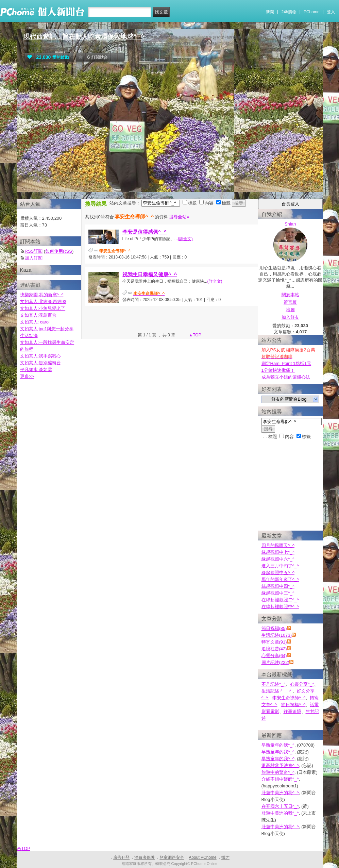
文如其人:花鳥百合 (38, 315)
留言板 (290, 302)
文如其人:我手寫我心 (41, 356)
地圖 (290, 310)
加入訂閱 (34, 258)
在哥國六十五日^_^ (280, 806)
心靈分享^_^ (302, 684)
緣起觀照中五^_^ (278, 573)
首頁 (24, 194)
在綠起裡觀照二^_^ (280, 600)
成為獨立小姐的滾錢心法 (286, 377)
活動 (38, 194)
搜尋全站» (179, 217)
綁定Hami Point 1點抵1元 (286, 363)
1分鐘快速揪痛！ (278, 370)
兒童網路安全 (172, 857)
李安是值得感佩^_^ (145, 232)
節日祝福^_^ (293, 705)
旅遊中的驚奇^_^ (278, 772)
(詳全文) (185, 239)
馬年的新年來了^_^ (280, 579)
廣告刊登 (121, 857)
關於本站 (290, 295)
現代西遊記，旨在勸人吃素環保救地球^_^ (84, 37)
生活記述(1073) (277, 635)
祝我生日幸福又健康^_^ (150, 274)
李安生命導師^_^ (289, 698)
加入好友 (290, 317)
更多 (27, 376)
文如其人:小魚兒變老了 (43, 308)
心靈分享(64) (274, 656)
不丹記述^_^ (274, 684)
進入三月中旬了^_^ (280, 566)
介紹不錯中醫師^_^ (280, 779)
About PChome (202, 857)
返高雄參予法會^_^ (280, 765)
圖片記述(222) (275, 662)
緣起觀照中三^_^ (278, 593)
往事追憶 (292, 711)
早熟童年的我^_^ (278, 745)
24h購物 (289, 12)
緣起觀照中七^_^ (278, 552)
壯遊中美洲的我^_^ (280, 793)
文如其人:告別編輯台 (41, 363)
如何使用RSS (59, 251)
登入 (331, 12)
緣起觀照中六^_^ (278, 559)
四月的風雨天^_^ (278, 545)
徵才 (225, 857)
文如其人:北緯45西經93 (43, 302)
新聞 (270, 12)
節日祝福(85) (274, 628)
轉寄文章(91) (274, 642)
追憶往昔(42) (274, 649)
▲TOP (194, 335)
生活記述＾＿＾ (277, 691)
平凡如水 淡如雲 (36, 370)
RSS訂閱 (34, 251)
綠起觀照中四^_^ (278, 586)
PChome (312, 12)
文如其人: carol (35, 322)
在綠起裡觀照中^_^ (280, 607)
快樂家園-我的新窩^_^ (42, 295)
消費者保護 (145, 857)
